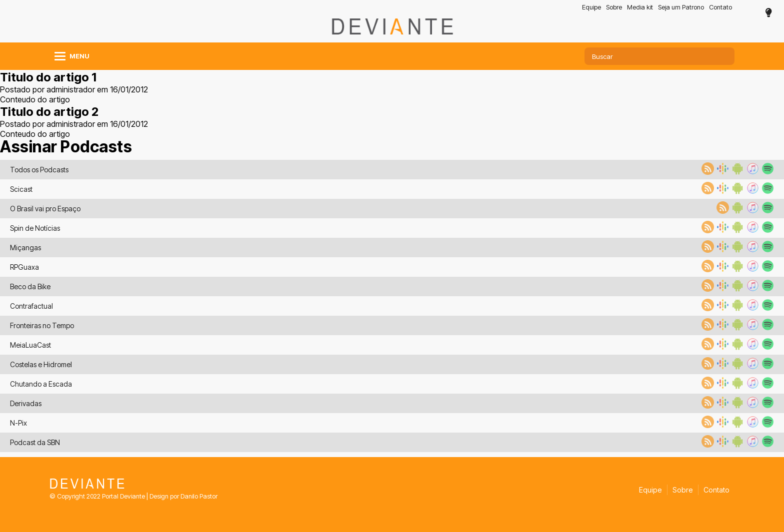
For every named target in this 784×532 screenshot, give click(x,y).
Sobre (614, 7)
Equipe (591, 7)
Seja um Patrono (681, 7)
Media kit (640, 7)
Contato (720, 7)
